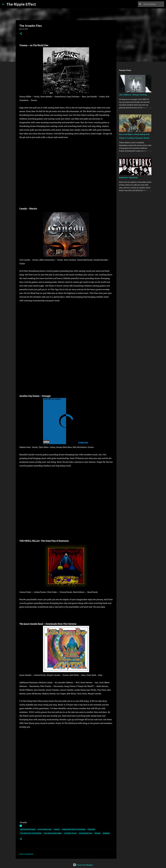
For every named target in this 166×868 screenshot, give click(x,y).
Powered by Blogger (83, 865)
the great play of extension (31, 833)
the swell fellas (70, 833)
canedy (57, 829)
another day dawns (28, 829)
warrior (106, 833)
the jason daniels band (53, 833)
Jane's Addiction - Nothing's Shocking (133, 95)
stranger (91, 829)
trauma (97, 833)
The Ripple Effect (21, 4)
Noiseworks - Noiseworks (128, 177)
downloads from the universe (74, 829)
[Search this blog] (152, 4)
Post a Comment (26, 854)
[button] (21, 34)
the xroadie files (85, 833)
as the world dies (45, 829)
